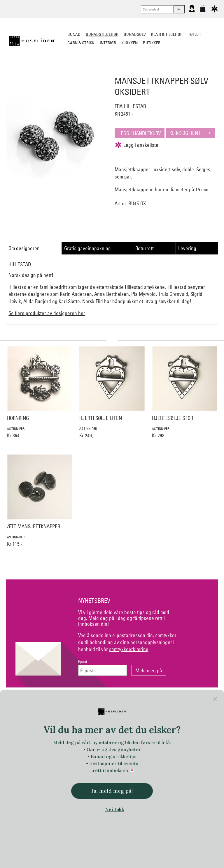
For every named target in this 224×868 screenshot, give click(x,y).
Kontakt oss (40, 702)
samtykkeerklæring (129, 649)
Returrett (145, 248)
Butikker (152, 43)
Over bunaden (141, 72)
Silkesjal (82, 72)
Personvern (136, 702)
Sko (18, 72)
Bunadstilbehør (102, 34)
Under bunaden (176, 72)
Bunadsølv (135, 34)
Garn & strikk (81, 43)
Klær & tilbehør (167, 34)
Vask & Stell (112, 80)
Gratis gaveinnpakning (87, 248)
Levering (187, 248)
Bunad (74, 34)
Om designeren (24, 248)
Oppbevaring (109, 72)
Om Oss (185, 702)
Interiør (108, 43)
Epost (83, 662)
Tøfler (194, 34)
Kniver (203, 72)
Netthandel (88, 702)
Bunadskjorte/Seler (47, 72)
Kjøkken (129, 43)
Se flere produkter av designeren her (47, 313)
